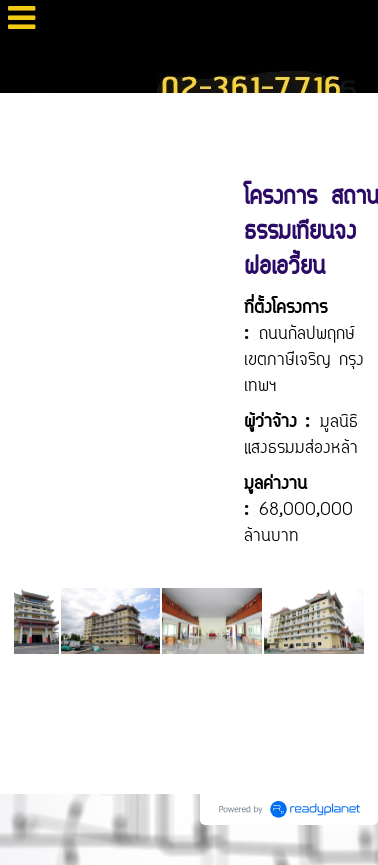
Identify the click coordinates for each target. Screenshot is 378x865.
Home (24, 114)
